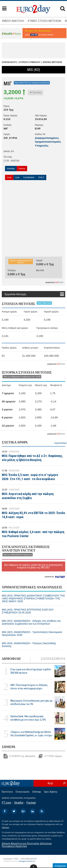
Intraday (11, 169)
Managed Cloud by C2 (27, 861)
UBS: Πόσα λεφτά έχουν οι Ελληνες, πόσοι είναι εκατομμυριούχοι (29, 687)
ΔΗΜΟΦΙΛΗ (11, 659)
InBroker (6, 827)
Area (9, 177)
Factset (31, 803)
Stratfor (19, 803)
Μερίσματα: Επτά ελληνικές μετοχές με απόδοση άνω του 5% (31, 702)
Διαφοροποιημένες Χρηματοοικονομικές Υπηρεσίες (48, 142)
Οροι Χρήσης (51, 792)
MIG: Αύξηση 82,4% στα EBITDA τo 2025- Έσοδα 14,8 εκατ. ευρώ (33, 515)
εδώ (34, 35)
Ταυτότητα (7, 792)
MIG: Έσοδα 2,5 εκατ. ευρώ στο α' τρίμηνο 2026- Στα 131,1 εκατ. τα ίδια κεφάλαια (30, 477)
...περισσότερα (60, 443)
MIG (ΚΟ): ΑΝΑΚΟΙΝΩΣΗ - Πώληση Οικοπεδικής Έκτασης (29, 645)
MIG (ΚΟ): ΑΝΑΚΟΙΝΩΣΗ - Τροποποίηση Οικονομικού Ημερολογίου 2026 (32, 633)
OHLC (41, 177)
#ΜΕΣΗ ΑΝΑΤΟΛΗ (13, 21)
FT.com (6, 803)
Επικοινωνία (23, 792)
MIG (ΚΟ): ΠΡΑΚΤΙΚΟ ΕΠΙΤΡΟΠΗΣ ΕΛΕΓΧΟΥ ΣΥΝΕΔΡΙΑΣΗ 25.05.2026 (28, 611)
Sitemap (37, 792)
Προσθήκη (36, 92)
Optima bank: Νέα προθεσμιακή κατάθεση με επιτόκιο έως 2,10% (28, 718)
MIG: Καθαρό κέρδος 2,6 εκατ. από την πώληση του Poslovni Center (33, 534)
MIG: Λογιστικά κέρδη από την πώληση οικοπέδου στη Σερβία (28, 496)
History (22, 169)
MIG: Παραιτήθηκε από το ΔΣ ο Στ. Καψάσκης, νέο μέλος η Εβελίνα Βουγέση (32, 458)
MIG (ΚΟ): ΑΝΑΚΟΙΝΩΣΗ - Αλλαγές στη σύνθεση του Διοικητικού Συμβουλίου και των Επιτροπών (31, 622)
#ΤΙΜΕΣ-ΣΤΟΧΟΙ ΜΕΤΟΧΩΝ (44, 21)
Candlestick (29, 177)
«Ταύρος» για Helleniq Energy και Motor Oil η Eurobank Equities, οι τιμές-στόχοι (31, 734)
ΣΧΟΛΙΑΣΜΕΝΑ (53, 659)
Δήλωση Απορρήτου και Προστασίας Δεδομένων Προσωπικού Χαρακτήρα (27, 845)
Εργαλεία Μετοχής (15, 294)
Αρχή (50, 783)
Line (17, 177)
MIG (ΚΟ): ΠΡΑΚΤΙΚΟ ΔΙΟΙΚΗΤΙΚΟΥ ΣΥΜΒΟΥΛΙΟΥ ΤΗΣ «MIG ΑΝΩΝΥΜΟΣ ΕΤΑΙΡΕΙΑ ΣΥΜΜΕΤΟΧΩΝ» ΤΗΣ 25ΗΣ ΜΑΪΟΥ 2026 (33, 598)
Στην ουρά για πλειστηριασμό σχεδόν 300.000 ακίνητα (31, 671)
